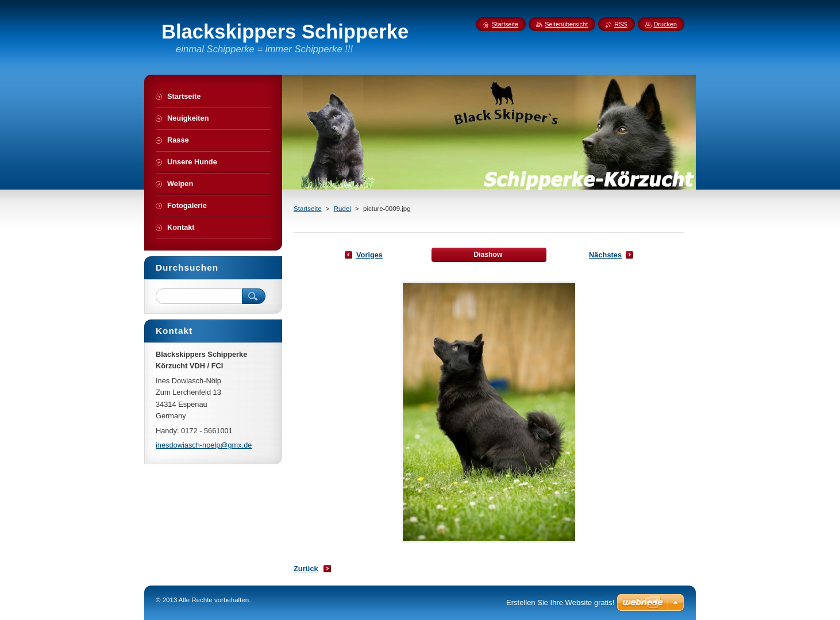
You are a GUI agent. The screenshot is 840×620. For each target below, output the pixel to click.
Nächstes (605, 255)
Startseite (308, 209)
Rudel (342, 209)
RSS (621, 24)
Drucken (666, 24)
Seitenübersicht (566, 24)
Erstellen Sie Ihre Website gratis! (560, 602)
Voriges (369, 255)
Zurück (306, 569)
